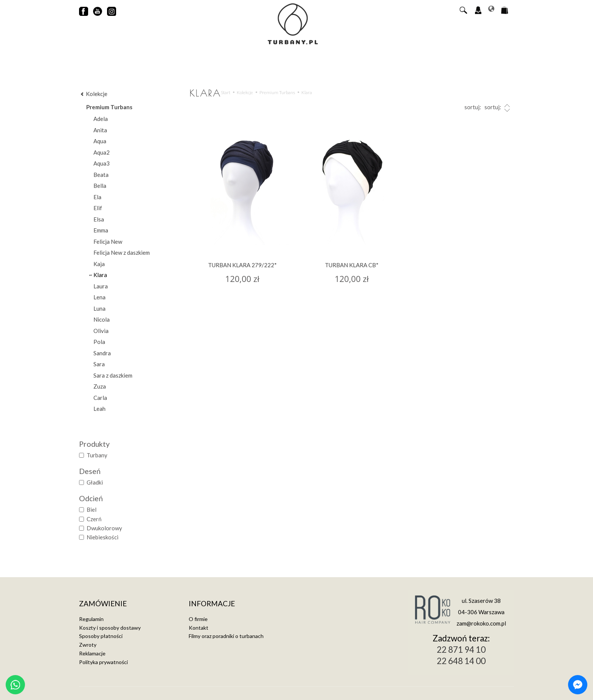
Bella (100, 186)
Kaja (99, 264)
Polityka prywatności (103, 662)
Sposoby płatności (101, 636)
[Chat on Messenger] (578, 685)
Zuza (100, 386)
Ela (97, 197)
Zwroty (88, 645)
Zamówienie (103, 604)
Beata (101, 175)
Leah (99, 409)
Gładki (91, 482)
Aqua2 (102, 152)
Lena (99, 297)
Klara (100, 275)
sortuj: (498, 108)
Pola (99, 342)
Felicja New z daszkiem (122, 252)
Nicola (102, 319)
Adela (101, 119)
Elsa (99, 219)
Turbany (93, 455)
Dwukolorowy (101, 528)
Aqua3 (102, 163)
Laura (101, 286)
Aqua (100, 141)
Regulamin (91, 619)
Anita (100, 130)
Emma (101, 230)
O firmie (198, 619)
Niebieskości (99, 537)
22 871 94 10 (461, 650)
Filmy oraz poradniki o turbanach (226, 636)
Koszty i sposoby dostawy (110, 628)
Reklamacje (92, 653)
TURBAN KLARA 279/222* (242, 265)
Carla (100, 398)
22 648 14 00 (461, 661)
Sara (99, 364)
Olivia (101, 331)
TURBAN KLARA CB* (352, 265)
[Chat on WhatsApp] (15, 685)
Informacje (212, 604)
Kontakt (199, 628)
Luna (99, 308)
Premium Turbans (109, 107)
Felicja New (108, 242)
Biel (88, 510)
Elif (98, 208)
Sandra (102, 353)
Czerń (90, 519)
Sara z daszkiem (113, 375)
